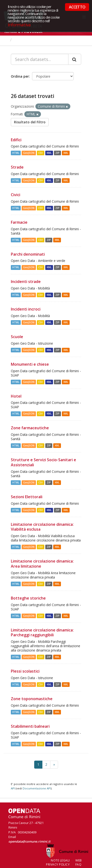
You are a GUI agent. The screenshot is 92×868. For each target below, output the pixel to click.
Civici (16, 195)
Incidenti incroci (26, 309)
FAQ (79, 864)
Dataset (23, 40)
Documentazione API (37, 788)
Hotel (16, 396)
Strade (17, 167)
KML (49, 153)
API (13, 788)
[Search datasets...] (40, 59)
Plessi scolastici (25, 671)
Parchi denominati (28, 254)
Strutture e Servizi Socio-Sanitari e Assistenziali (43, 462)
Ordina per (20, 76)
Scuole (17, 337)
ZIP (57, 153)
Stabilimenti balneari (30, 726)
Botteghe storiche (28, 598)
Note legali (60, 860)
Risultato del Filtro (30, 122)
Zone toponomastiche (32, 699)
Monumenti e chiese (30, 364)
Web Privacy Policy (64, 862)
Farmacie (19, 222)
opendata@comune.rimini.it (29, 841)
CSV (40, 153)
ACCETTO (77, 7)
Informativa (19, 25)
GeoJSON (29, 153)
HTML (16, 153)
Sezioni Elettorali (27, 497)
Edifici (16, 140)
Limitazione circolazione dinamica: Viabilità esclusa (42, 527)
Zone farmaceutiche (30, 428)
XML (66, 153)
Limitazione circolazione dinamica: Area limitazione (42, 564)
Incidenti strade (26, 282)
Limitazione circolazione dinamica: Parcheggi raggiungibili (42, 633)
